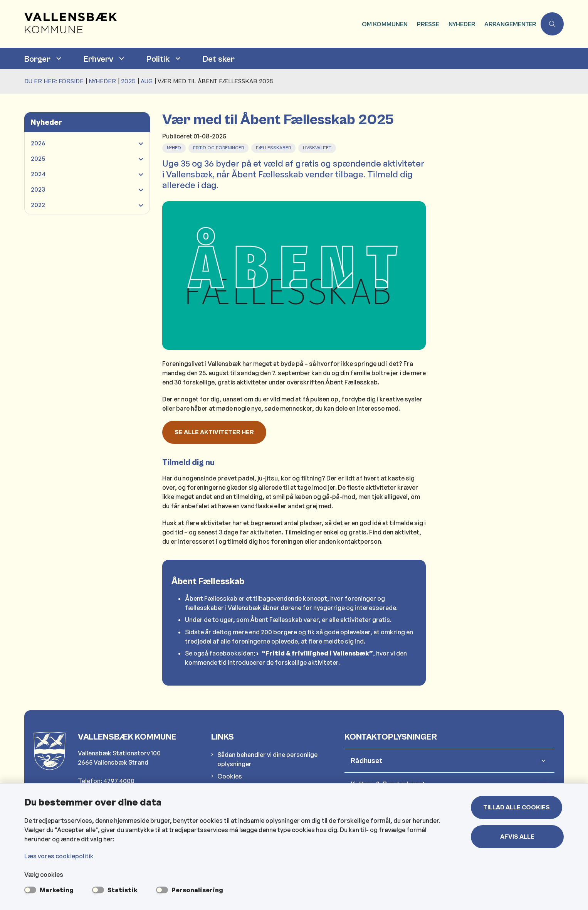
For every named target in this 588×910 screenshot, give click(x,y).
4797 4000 (119, 781)
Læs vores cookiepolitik (59, 856)
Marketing (57, 890)
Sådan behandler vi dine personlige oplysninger (267, 759)
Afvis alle (518, 837)
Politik (158, 59)
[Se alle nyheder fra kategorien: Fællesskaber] (274, 147)
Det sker (219, 59)
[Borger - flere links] (58, 58)
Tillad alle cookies (518, 807)
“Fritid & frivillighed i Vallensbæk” (317, 653)
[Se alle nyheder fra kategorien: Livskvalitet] (318, 147)
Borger (37, 59)
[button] (139, 143)
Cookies (230, 776)
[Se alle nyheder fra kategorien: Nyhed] (175, 147)
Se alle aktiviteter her (214, 432)
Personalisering (197, 890)
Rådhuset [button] (366, 761)
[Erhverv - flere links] (121, 58)
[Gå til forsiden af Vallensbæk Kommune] (191, 24)
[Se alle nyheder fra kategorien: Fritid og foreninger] (219, 147)
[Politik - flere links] (177, 58)
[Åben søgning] (552, 24)
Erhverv (98, 59)
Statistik (123, 890)
